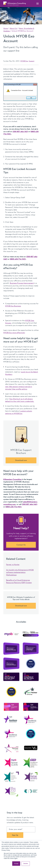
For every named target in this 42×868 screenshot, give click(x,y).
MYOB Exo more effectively (14, 333)
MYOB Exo (24, 61)
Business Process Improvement (22, 283)
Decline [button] (26, 864)
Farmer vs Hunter (13, 565)
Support (32, 61)
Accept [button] (16, 864)
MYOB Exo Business (13, 306)
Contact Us (21, 545)
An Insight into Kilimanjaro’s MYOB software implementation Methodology (20, 572)
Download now (21, 460)
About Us (13, 28)
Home (6, 28)
